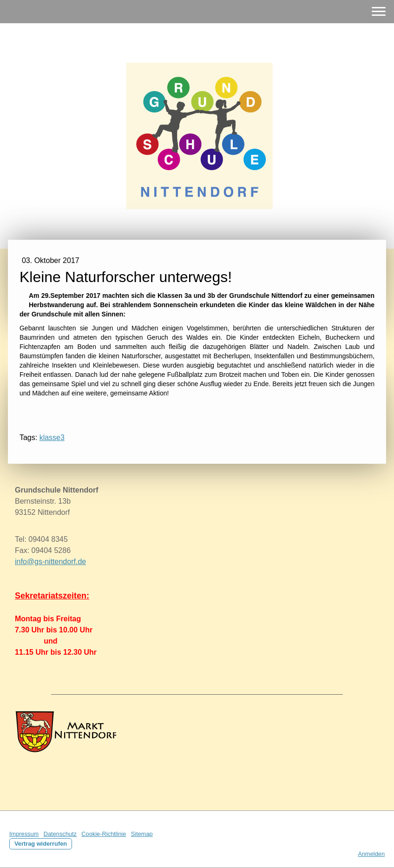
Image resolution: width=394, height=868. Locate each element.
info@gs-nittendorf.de (50, 562)
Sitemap (142, 834)
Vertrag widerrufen (41, 844)
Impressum (24, 834)
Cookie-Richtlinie (104, 834)
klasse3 (52, 437)
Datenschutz (60, 834)
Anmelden (371, 854)
